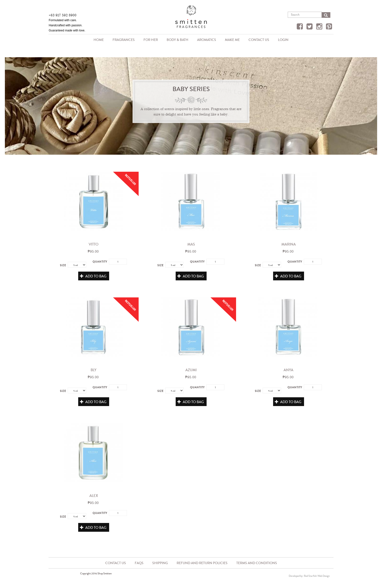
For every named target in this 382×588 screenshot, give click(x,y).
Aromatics (205, 40)
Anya (288, 370)
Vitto (94, 244)
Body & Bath (176, 40)
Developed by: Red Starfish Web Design (309, 576)
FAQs (139, 563)
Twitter (310, 27)
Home (99, 40)
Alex (94, 496)
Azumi (191, 370)
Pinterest (330, 27)
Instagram (320, 27)
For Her (151, 40)
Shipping (160, 563)
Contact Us (259, 40)
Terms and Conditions (257, 563)
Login (283, 40)
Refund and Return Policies (202, 563)
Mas (191, 244)
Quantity (100, 262)
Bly (94, 370)
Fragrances (122, 40)
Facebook (300, 27)
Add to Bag (93, 276)
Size (63, 265)
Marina (289, 244)
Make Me (232, 40)
